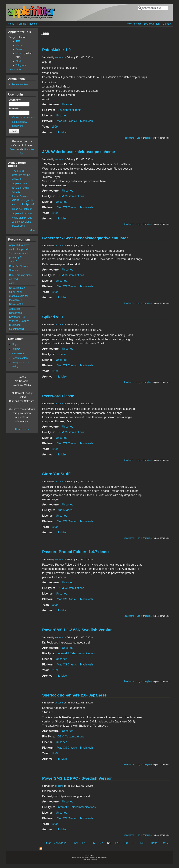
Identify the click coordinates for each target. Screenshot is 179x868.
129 (117, 843)
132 (142, 843)
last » (165, 843)
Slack (19, 61)
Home (11, 24)
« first (47, 843)
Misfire (19, 53)
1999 (55, 127)
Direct (13, 149)
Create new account (23, 117)
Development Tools (69, 110)
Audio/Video (65, 510)
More (33, 230)
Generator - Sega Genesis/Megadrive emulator (85, 238)
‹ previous (60, 843)
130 (125, 843)
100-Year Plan (152, 24)
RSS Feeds (18, 353)
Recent (33, 24)
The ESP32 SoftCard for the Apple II (21, 175)
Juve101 (14, 261)
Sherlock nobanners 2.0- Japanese (74, 695)
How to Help (22, 429)
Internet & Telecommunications (77, 653)
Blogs (15, 344)
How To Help (134, 24)
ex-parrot (59, 57)
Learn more (15, 69)
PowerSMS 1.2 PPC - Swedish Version (77, 778)
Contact (167, 24)
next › (155, 843)
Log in (139, 138)
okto (12, 283)
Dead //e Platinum (22, 209)
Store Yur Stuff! (56, 474)
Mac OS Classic (67, 121)
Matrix (19, 45)
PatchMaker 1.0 (56, 50)
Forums (22, 24)
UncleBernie (16, 304)
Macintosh (86, 121)
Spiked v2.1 (53, 317)
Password (15, 108)
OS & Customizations (71, 196)
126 (92, 843)
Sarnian (14, 270)
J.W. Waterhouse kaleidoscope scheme (78, 152)
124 (76, 843)
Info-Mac (61, 132)
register (149, 138)
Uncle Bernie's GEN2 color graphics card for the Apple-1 (24, 200)
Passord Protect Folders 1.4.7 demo (75, 552)
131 (134, 843)
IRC (18, 41)
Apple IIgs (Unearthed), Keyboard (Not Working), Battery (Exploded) (19, 317)
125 (84, 843)
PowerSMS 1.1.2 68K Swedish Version (77, 630)
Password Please (58, 396)
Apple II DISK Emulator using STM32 (21, 188)
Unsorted (68, 104)
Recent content (20, 84)
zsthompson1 (17, 329)
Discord (20, 49)
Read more (129, 138)
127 (101, 843)
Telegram (21, 65)
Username (15, 100)
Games (62, 354)
